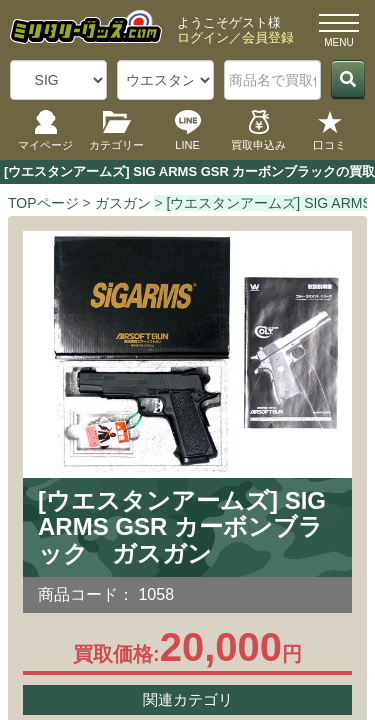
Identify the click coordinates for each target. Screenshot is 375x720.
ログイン (203, 37)
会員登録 (268, 37)
